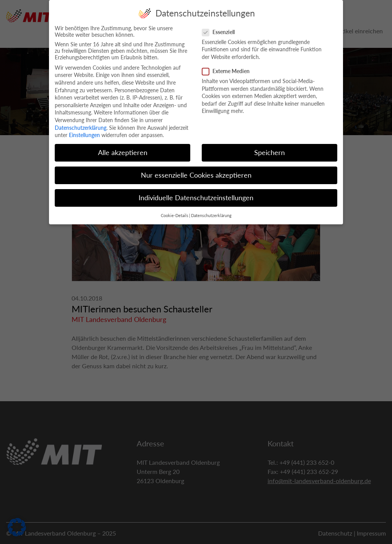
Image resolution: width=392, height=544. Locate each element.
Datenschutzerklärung (81, 123)
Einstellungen (84, 130)
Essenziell (221, 27)
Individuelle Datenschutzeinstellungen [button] (196, 194)
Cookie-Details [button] (175, 211)
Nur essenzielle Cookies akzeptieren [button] (196, 171)
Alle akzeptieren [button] (123, 148)
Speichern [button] (269, 148)
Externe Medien (228, 66)
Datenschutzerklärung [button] (211, 211)
